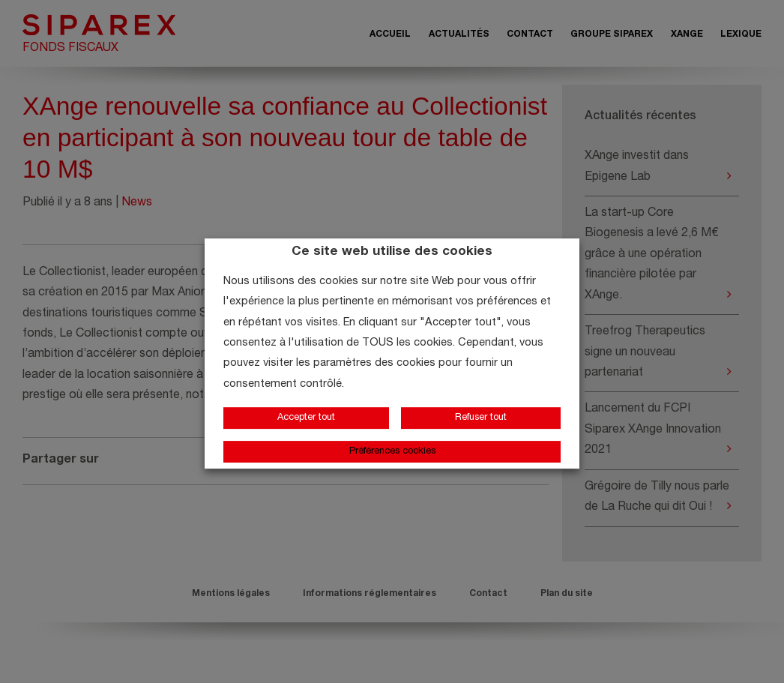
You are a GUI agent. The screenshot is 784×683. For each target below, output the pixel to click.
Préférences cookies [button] (392, 452)
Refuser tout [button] (481, 418)
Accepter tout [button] (306, 418)
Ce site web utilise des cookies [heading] (392, 252)
